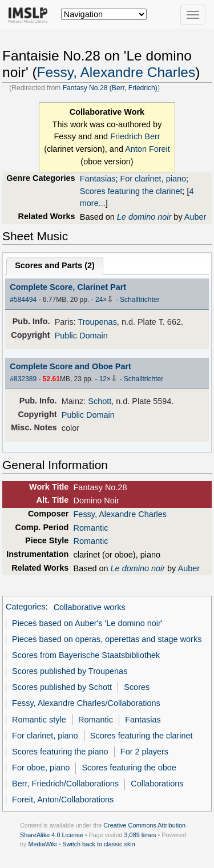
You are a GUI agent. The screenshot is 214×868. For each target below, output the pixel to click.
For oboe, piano (41, 768)
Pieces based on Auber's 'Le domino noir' (87, 623)
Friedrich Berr (135, 136)
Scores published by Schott (62, 687)
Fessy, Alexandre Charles (116, 72)
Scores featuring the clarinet (131, 191)
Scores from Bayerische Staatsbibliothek (86, 655)
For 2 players (144, 752)
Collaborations (157, 784)
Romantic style (39, 720)
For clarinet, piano (153, 179)
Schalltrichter (140, 300)
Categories (26, 607)
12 (103, 379)
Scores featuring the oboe (129, 768)
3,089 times (140, 835)
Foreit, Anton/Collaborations (63, 800)
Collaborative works (90, 607)
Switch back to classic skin (99, 844)
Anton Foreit (148, 149)
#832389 (23, 379)
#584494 (23, 300)
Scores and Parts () (55, 265)
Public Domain (81, 336)
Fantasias (98, 179)
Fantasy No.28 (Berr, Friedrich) (110, 88)
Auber (195, 217)
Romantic (91, 528)
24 (99, 300)
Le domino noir (144, 217)
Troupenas (97, 322)
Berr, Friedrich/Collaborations (65, 784)
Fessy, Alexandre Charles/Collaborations (86, 703)
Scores (137, 687)
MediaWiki (42, 844)
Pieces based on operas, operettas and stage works (107, 639)
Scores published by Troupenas (70, 671)
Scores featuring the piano (60, 752)
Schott (100, 401)
